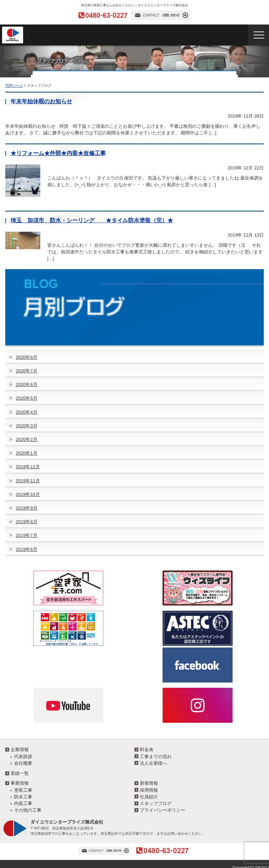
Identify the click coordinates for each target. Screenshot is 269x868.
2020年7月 (27, 371)
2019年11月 (28, 481)
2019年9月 (27, 508)
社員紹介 (149, 797)
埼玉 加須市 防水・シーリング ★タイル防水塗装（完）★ (92, 220)
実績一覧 (20, 773)
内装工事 (23, 803)
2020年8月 (27, 357)
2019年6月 (27, 549)
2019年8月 (27, 522)
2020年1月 (27, 453)
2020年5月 (27, 398)
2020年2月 (27, 439)
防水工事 (23, 797)
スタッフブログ (156, 803)
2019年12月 (28, 467)
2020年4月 (27, 412)
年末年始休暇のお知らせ (41, 101)
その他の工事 (28, 810)
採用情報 (149, 790)
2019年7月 (27, 535)
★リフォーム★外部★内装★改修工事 (58, 153)
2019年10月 (28, 494)
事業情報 (20, 783)
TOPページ (14, 86)
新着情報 (149, 783)
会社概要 (23, 763)
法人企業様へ (153, 763)
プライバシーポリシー (163, 810)
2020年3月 (27, 426)
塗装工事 (23, 790)
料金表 (147, 750)
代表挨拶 (23, 757)
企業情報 (20, 750)
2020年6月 (27, 384)
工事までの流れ (156, 757)
